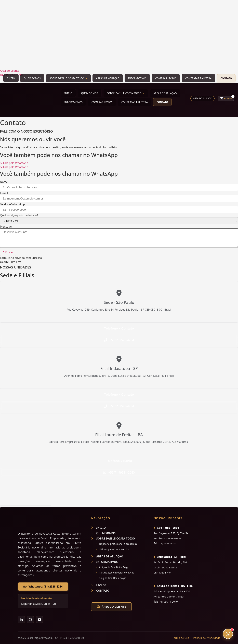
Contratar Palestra (198, 78)
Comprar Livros (166, 78)
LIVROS (99, 585)
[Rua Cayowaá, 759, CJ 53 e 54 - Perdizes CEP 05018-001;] (26, 493)
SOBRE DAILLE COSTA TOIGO (113, 538)
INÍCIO (98, 528)
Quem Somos (32, 78)
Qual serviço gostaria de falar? (19, 215)
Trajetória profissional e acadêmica (118, 544)
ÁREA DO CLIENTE (111, 607)
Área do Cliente (202, 98)
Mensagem (7, 227)
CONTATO (100, 591)
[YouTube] (39, 619)
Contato (226, 78)
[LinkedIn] (21, 619)
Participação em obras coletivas (116, 573)
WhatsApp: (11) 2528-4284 (43, 587)
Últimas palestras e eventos (114, 549)
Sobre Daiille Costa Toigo (67, 78)
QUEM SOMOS (103, 533)
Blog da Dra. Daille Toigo (113, 578)
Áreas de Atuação (108, 78)
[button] (8, 252)
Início (11, 78)
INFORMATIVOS (104, 562)
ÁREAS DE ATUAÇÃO (107, 556)
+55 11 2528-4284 (122, 340)
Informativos (137, 78)
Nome (4, 182)
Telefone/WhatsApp (12, 204)
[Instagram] (30, 619)
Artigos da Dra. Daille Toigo (114, 567)
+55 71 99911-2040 (122, 472)
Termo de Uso (181, 638)
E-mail (4, 193)
